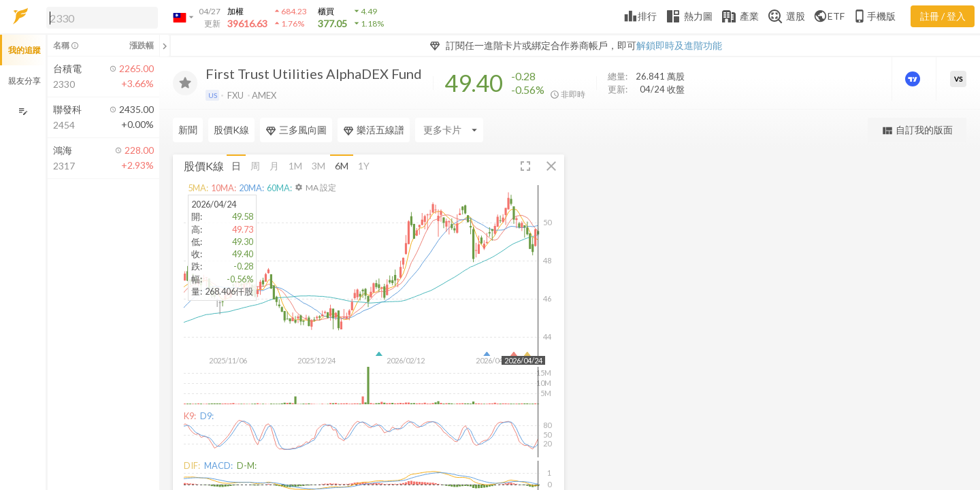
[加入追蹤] (185, 83)
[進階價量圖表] (914, 79)
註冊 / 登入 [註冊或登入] (943, 16)
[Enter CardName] (449, 130)
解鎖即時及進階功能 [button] (679, 45)
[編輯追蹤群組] (23, 111)
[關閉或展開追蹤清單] (165, 46)
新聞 (188, 130)
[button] (99, 17)
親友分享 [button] (24, 81)
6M (342, 166)
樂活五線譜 (374, 130)
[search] (102, 18)
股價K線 (231, 130)
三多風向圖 (296, 130)
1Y (364, 166)
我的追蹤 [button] (24, 50)
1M (295, 166)
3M (318, 166)
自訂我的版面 (917, 130)
